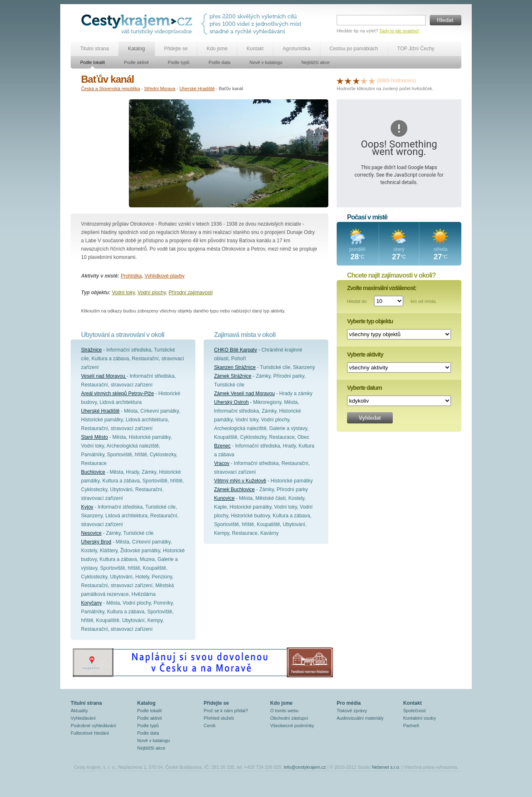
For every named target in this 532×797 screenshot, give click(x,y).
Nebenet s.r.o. (386, 767)
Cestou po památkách (354, 49)
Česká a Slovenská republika (111, 89)
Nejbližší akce (315, 62)
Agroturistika (297, 49)
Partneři (411, 726)
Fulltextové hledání (90, 733)
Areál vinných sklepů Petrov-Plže (117, 394)
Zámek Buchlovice (234, 490)
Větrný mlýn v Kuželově (240, 481)
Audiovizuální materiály (360, 718)
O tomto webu (284, 711)
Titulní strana (95, 49)
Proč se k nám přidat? (226, 711)
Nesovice (91, 533)
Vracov (222, 463)
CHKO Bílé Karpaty (235, 350)
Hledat (446, 20)
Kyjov (87, 507)
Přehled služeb (219, 718)
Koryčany (91, 603)
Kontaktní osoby (420, 718)
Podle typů (179, 62)
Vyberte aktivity (365, 354)
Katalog (137, 49)
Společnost (414, 711)
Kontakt (255, 49)
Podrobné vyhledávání (93, 726)
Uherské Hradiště (197, 89)
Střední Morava (160, 89)
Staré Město (95, 437)
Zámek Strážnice (233, 376)
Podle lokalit (92, 62)
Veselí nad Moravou (104, 376)
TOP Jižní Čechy (416, 49)
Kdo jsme (217, 49)
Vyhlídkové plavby (165, 276)
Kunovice (224, 498)
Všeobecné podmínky (292, 726)
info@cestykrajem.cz (305, 767)
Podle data (220, 62)
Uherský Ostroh (231, 402)
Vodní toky (123, 293)
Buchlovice (93, 472)
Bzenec (222, 446)
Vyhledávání (83, 718)
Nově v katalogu (266, 62)
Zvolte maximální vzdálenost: (382, 288)
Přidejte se (176, 49)
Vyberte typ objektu (370, 321)
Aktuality (79, 711)
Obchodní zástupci (289, 718)
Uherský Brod (96, 542)
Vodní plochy (152, 293)
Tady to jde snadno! (399, 31)
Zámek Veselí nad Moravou (244, 394)
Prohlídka (131, 276)
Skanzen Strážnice (235, 367)
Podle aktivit (136, 62)
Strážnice (91, 350)
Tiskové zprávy (352, 711)
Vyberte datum (365, 388)
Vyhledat (370, 418)
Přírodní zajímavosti (191, 293)
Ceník (210, 726)
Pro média (349, 703)
